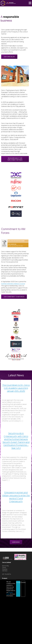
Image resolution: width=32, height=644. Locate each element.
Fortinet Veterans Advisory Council (13, 284)
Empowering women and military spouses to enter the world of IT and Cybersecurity (16, 497)
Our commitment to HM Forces (14, 297)
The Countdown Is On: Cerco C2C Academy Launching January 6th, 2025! (16, 388)
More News (16, 542)
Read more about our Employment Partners (15, 159)
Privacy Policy (10, 593)
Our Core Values (9, 57)
